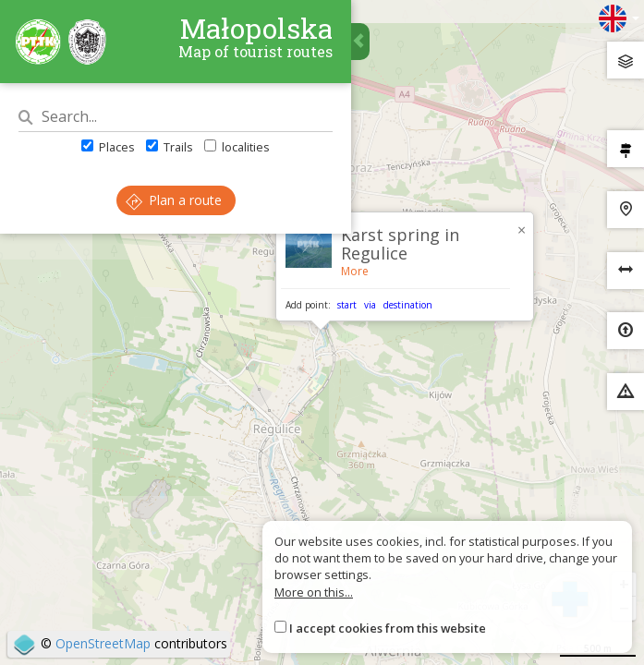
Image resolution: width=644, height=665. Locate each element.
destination (408, 305)
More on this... (314, 592)
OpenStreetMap (103, 643)
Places (108, 147)
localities (237, 147)
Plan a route (174, 200)
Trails (170, 147)
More (355, 271)
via (370, 305)
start (347, 305)
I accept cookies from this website (388, 628)
